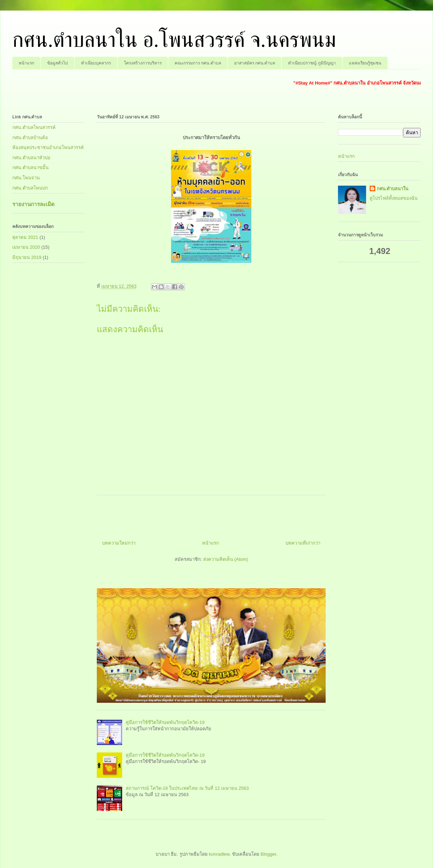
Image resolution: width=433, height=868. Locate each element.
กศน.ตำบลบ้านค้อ (30, 138)
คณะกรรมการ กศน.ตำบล (198, 63)
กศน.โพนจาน (26, 178)
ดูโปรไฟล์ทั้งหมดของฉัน (394, 198)
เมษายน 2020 (26, 247)
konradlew (219, 854)
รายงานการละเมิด (33, 204)
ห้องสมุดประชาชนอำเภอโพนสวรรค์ (48, 147)
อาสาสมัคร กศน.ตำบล (255, 63)
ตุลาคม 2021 (25, 237)
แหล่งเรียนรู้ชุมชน (365, 63)
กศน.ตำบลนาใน (393, 189)
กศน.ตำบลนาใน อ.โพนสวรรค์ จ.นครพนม (174, 40)
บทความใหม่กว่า (119, 543)
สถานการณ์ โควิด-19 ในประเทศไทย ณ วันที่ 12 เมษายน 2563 (187, 788)
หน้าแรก (26, 63)
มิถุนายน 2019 (27, 257)
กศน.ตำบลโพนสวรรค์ (34, 127)
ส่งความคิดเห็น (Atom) (226, 559)
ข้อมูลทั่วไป (58, 63)
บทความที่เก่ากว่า (303, 543)
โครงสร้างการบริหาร (143, 63)
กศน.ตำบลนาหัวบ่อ (31, 158)
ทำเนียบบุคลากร (96, 63)
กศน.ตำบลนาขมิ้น (30, 168)
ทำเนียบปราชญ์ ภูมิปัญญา (312, 63)
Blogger (269, 854)
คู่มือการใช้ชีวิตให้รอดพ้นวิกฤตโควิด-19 (165, 722)
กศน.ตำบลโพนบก (30, 188)
